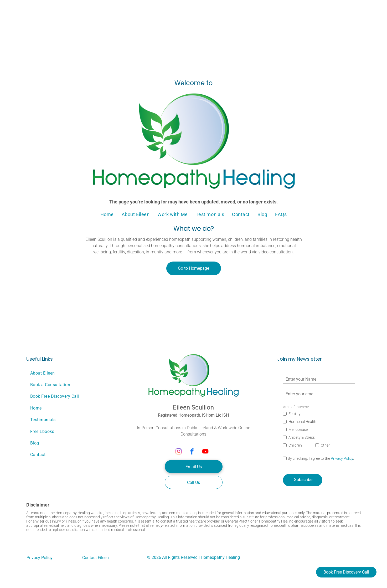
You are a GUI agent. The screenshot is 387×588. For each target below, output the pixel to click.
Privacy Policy (342, 458)
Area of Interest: (296, 407)
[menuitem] (107, 214)
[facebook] (192, 452)
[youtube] (205, 452)
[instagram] (179, 452)
